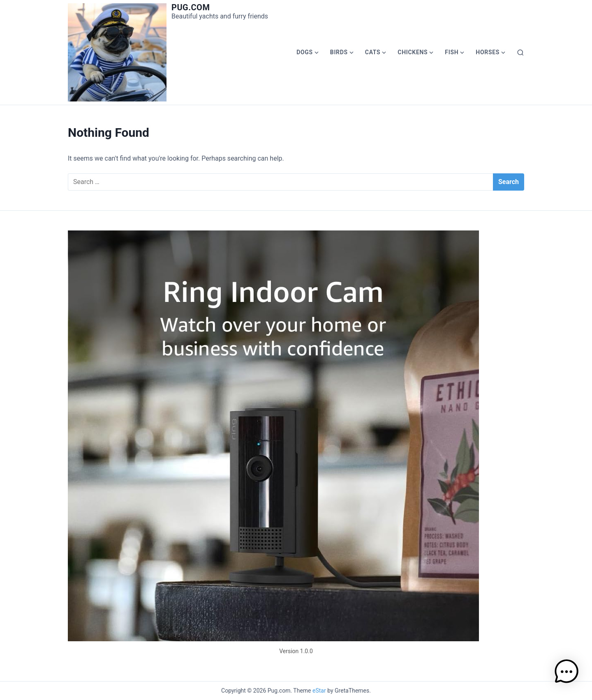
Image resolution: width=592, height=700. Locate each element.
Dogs (305, 52)
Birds (339, 52)
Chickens (413, 52)
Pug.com (191, 7)
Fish (452, 52)
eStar (319, 691)
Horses (488, 52)
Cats (373, 52)
